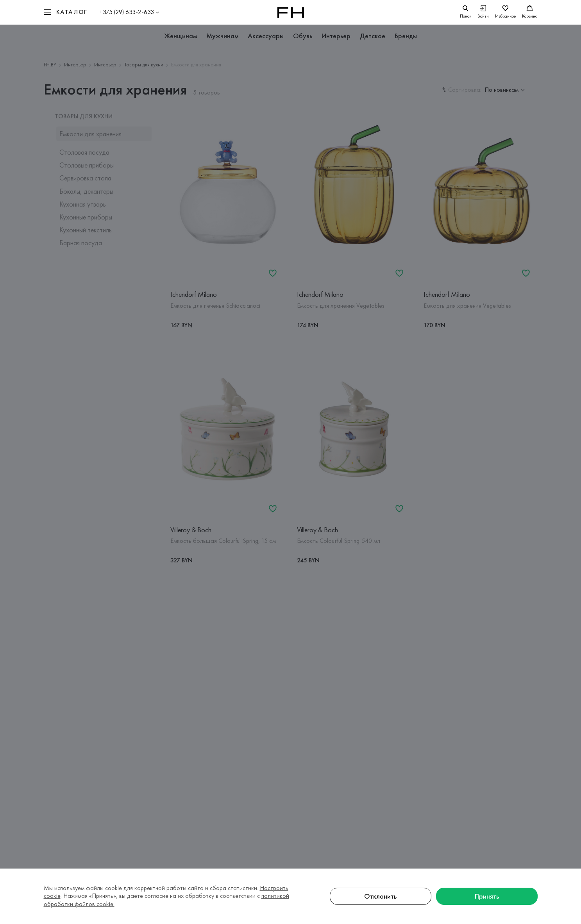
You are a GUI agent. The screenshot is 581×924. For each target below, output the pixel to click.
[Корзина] (530, 12)
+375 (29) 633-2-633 (127, 12)
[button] (66, 12)
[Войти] (483, 12)
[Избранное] (505, 12)
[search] (466, 12)
